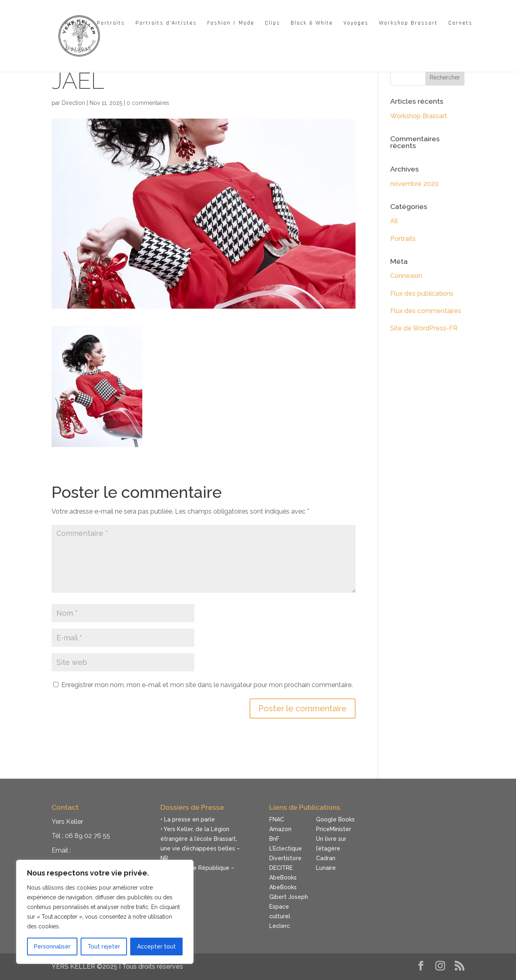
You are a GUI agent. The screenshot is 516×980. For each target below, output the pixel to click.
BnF (274, 839)
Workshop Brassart (408, 23)
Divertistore (285, 858)
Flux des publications (422, 294)
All (394, 221)
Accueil (76, 23)
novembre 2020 (414, 184)
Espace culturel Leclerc (280, 916)
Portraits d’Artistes (166, 23)
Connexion (406, 276)
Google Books (335, 819)
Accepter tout (156, 947)
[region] (105, 912)
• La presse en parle (188, 819)
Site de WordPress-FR (424, 328)
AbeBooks (283, 878)
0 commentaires (148, 103)
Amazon (280, 829)
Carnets (460, 23)
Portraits (111, 23)
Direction (73, 103)
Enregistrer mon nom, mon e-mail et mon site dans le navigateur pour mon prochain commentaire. (207, 685)
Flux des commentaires (426, 311)
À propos (78, 49)
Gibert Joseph (289, 897)
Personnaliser (52, 947)
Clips (273, 23)
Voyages (356, 23)
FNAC (277, 819)
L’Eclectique (286, 848)
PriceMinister (334, 829)
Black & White (312, 23)
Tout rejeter (104, 947)
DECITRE (281, 868)
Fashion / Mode (231, 23)
